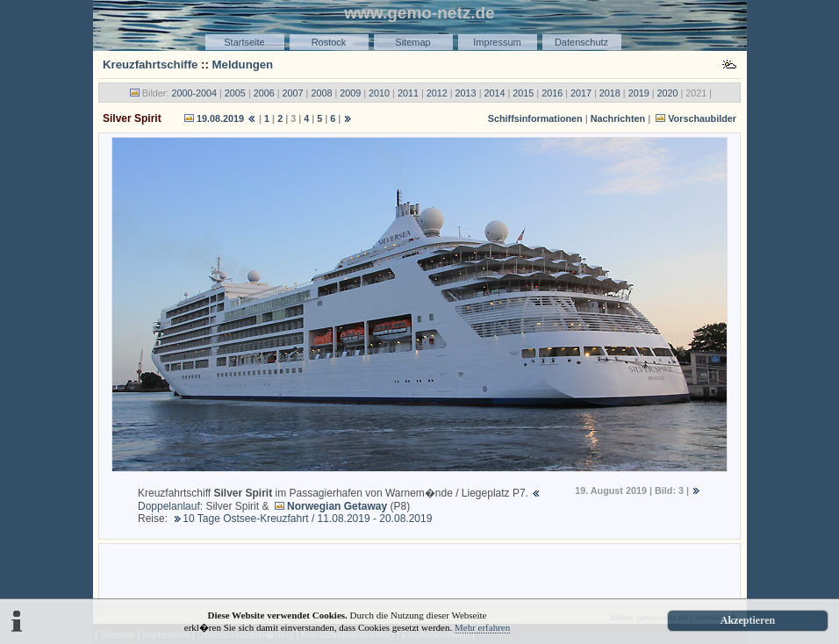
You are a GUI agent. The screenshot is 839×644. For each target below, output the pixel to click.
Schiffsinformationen (535, 118)
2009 (350, 93)
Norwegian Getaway (337, 506)
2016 (552, 93)
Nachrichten (618, 118)
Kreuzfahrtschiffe (150, 64)
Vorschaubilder (702, 118)
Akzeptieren (748, 620)
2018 (610, 93)
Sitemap (412, 42)
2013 (466, 93)
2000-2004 (194, 93)
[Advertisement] (419, 574)
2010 (379, 93)
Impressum (497, 42)
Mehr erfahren (482, 627)
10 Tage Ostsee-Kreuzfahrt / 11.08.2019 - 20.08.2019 (307, 519)
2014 (494, 93)
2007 (293, 93)
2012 (437, 93)
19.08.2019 (220, 118)
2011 (408, 93)
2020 (668, 93)
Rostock (329, 42)
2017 (581, 93)
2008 (321, 93)
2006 (264, 93)
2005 (235, 93)
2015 (523, 93)
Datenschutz (581, 42)
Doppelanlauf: (170, 506)
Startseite (244, 42)
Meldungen (243, 64)
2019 (639, 93)
